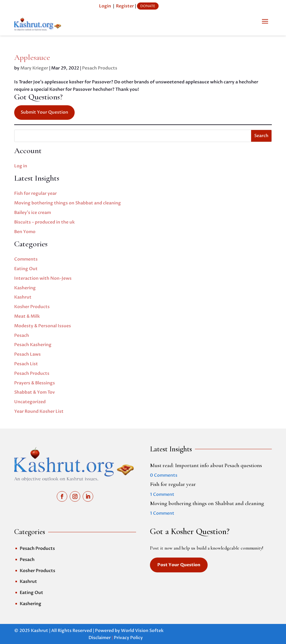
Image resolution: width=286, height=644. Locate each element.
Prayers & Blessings (35, 383)
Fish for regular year (35, 193)
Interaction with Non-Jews (43, 278)
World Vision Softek (142, 631)
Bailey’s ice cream (33, 213)
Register (125, 6)
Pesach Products (100, 68)
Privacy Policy (128, 638)
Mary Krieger (34, 68)
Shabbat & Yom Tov (35, 392)
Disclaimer (100, 638)
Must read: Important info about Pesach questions (206, 465)
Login (105, 6)
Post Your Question (179, 565)
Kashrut (23, 297)
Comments (26, 259)
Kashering (25, 288)
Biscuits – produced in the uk (44, 222)
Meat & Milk (27, 316)
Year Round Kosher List (39, 411)
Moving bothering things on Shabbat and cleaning (68, 203)
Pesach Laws (27, 354)
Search (261, 136)
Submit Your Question (44, 112)
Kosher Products (32, 307)
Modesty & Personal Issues (43, 326)
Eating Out (26, 269)
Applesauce (32, 57)
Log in (21, 166)
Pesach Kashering (33, 345)
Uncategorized (30, 402)
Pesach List (26, 364)
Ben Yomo (25, 232)
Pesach (22, 335)
